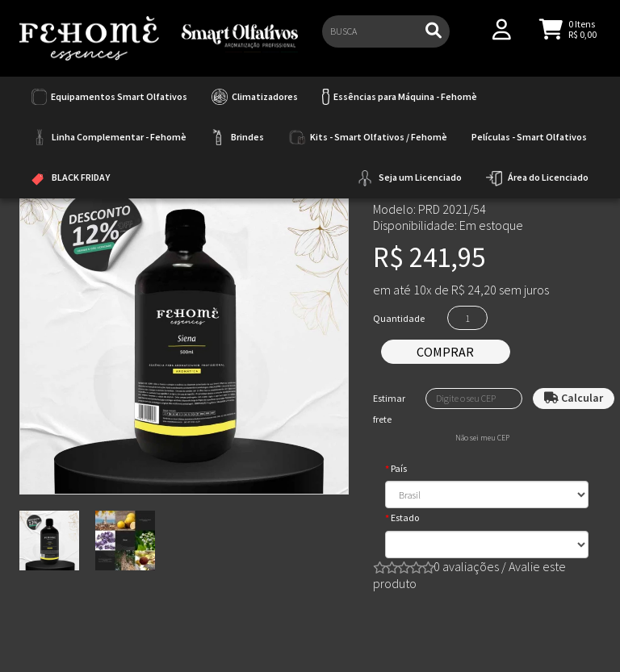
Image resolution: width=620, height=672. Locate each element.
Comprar (445, 352)
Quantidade (399, 318)
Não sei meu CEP (482, 438)
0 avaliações (466, 566)
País (399, 468)
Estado (405, 518)
